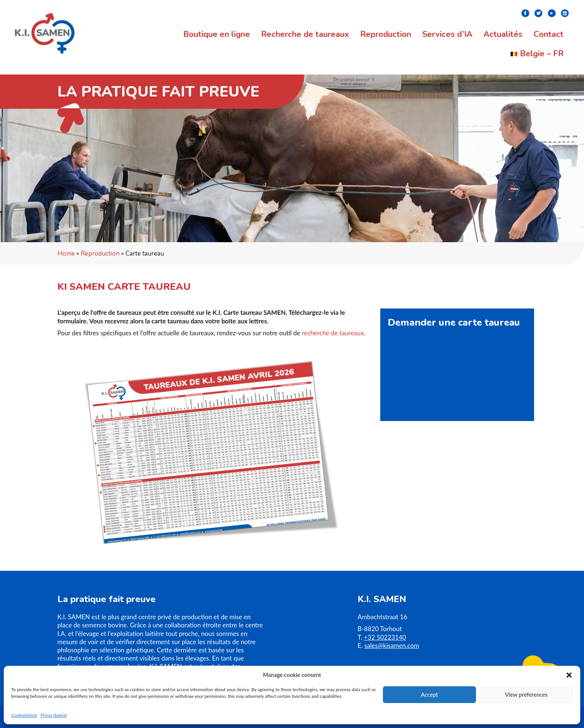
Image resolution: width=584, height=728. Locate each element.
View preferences (526, 694)
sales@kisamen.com (392, 645)
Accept (429, 694)
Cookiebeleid (24, 715)
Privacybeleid (54, 715)
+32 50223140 (385, 637)
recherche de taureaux (333, 333)
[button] (569, 675)
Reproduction (100, 254)
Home (66, 254)
